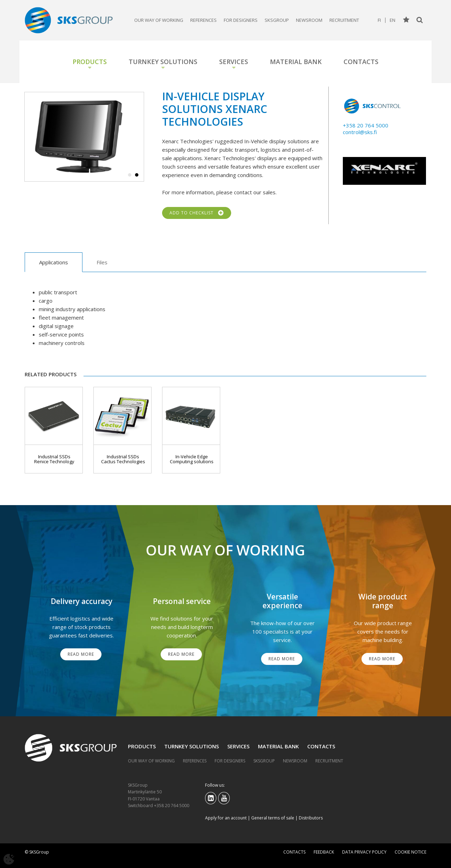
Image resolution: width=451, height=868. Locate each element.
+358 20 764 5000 (366, 125)
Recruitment (344, 20)
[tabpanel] (84, 137)
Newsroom (309, 20)
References (203, 20)
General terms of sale (273, 818)
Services (234, 62)
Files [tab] (102, 262)
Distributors (311, 818)
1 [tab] (130, 175)
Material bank (296, 62)
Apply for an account (226, 818)
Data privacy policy (364, 852)
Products (90, 62)
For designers (241, 20)
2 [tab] (137, 175)
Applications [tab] (54, 262)
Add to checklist (197, 213)
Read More (81, 654)
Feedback (324, 852)
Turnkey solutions (163, 62)
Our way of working (159, 20)
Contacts (361, 62)
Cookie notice (410, 852)
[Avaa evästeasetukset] (9, 859)
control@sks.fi (360, 132)
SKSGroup (277, 20)
